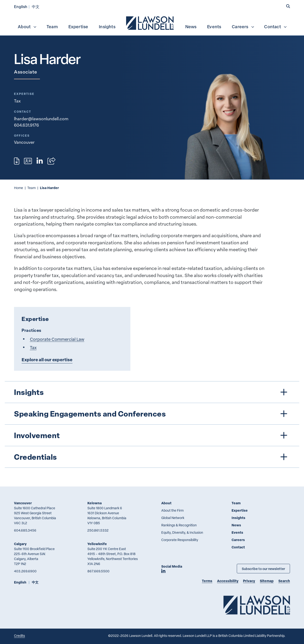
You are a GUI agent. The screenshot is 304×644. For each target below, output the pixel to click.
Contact (275, 27)
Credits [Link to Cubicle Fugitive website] (19, 636)
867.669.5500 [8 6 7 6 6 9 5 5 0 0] (98, 571)
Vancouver (23, 503)
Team (52, 27)
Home (19, 188)
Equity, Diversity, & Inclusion (182, 532)
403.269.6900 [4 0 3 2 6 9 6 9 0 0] (25, 571)
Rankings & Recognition (179, 525)
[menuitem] (150, 23)
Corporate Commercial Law (57, 339)
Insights (107, 27)
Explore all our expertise (47, 360)
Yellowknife (97, 544)
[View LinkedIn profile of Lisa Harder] (40, 161)
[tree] (152, 424)
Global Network (173, 518)
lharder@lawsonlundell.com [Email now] (41, 119)
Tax (17, 101)
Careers (243, 27)
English (21, 7)
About (27, 27)
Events (214, 27)
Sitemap (267, 581)
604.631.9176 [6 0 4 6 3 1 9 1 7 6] (26, 125)
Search (284, 581)
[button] (288, 6)
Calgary (20, 544)
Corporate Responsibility (180, 540)
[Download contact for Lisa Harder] (28, 161)
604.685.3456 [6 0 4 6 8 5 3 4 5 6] (25, 530)
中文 (36, 7)
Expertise (78, 27)
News (191, 27)
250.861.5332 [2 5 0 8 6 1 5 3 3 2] (98, 530)
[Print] (17, 161)
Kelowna (95, 503)
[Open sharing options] (51, 161)
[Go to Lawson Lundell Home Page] (257, 605)
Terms (207, 581)
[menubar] (152, 23)
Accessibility (228, 581)
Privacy (249, 581)
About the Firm (172, 510)
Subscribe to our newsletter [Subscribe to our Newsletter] (263, 569)
